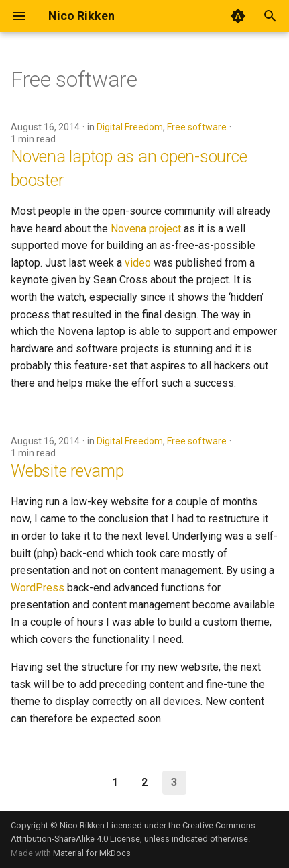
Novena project (146, 229)
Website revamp (67, 471)
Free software (197, 127)
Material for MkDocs (92, 853)
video (138, 263)
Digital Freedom (130, 127)
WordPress (38, 588)
